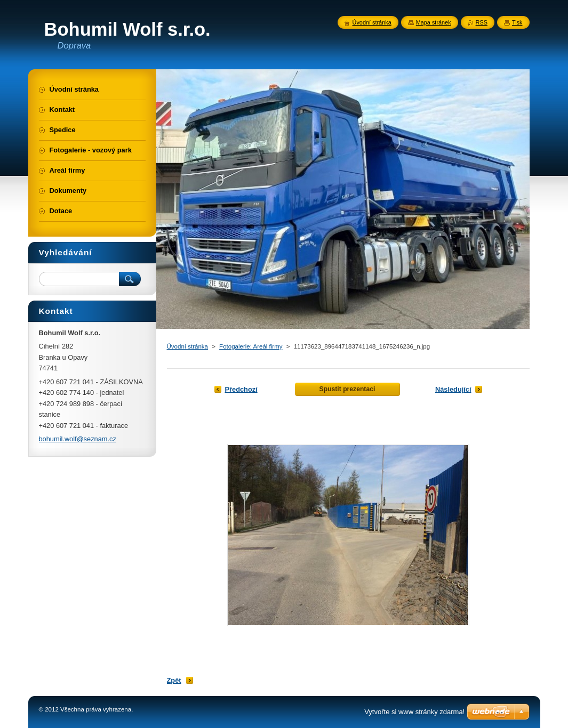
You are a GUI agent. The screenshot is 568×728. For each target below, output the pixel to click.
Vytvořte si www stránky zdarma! (414, 712)
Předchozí (241, 389)
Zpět (174, 680)
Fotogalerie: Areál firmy (251, 346)
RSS (482, 22)
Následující (453, 389)
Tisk (517, 22)
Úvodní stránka (187, 346)
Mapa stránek (434, 22)
